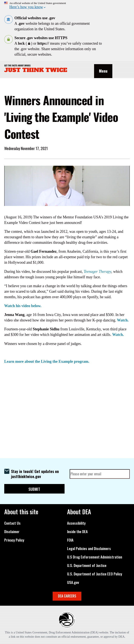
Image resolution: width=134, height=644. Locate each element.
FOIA (70, 540)
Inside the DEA (77, 532)
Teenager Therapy (97, 272)
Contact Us (12, 523)
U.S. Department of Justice (87, 565)
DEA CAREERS (67, 596)
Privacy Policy (14, 540)
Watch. (123, 320)
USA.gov (73, 582)
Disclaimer (12, 532)
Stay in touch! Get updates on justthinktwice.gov (35, 474)
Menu (103, 71)
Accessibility (76, 523)
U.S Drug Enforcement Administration (95, 557)
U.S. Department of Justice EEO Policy (95, 574)
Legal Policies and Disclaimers (89, 549)
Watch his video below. (23, 306)
